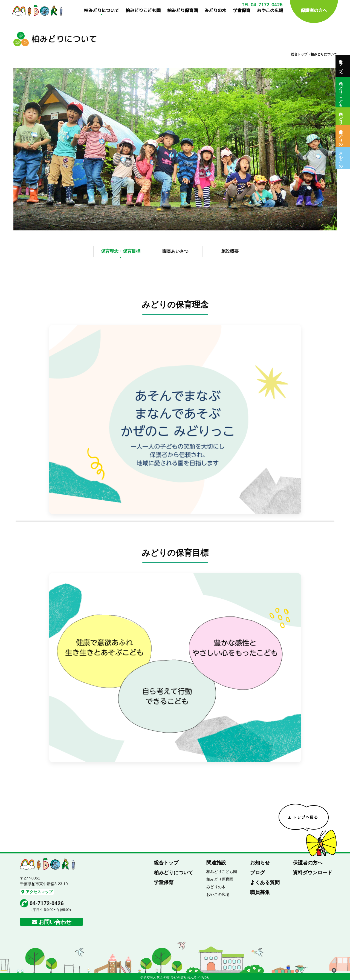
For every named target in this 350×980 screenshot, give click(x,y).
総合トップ (299, 54)
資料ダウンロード (313, 873)
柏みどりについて (102, 10)
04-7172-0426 (47, 903)
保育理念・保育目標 (121, 251)
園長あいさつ (175, 251)
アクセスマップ (37, 892)
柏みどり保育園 (183, 10)
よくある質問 (265, 882)
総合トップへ (341, 66)
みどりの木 (215, 10)
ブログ (258, 873)
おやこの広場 (270, 10)
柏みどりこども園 (143, 10)
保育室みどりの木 (341, 136)
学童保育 (242, 10)
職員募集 (260, 892)
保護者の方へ (314, 10)
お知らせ (260, 863)
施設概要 (230, 251)
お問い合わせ (55, 922)
